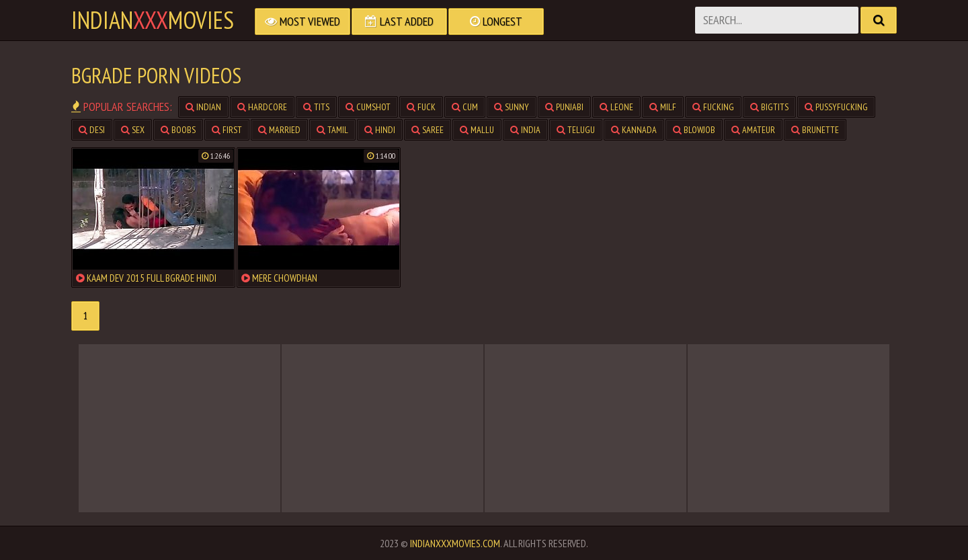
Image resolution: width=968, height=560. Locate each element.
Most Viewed (302, 21)
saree (428, 130)
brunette (815, 130)
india (525, 130)
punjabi (564, 107)
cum (465, 107)
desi (92, 130)
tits (316, 107)
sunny (512, 107)
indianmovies (153, 20)
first (227, 130)
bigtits (769, 107)
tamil (332, 130)
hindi (380, 130)
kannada (634, 130)
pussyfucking (836, 107)
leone (616, 107)
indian (203, 107)
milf (663, 107)
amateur (753, 130)
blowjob (694, 130)
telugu (576, 130)
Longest (496, 21)
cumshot (368, 107)
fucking (713, 107)
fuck (421, 107)
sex (133, 130)
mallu (477, 130)
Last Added (399, 21)
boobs (178, 130)
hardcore (262, 107)
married (279, 130)
